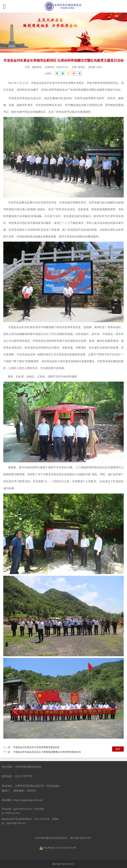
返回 (118, 749)
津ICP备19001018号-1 (64, 864)
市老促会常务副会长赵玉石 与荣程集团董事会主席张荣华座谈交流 (47, 752)
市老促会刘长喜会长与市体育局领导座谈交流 (36, 747)
